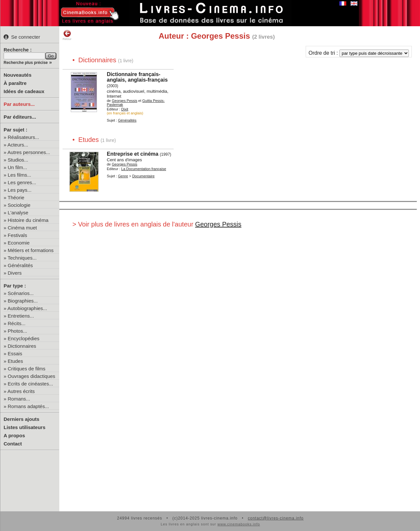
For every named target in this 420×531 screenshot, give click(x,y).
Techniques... (22, 258)
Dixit (125, 109)
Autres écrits (21, 391)
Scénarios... (21, 293)
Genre (123, 176)
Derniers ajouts (21, 419)
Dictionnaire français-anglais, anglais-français (137, 77)
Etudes (16, 361)
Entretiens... (21, 316)
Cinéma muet (22, 228)
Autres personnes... (29, 152)
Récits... (17, 323)
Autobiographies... (27, 308)
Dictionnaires (22, 346)
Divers (15, 273)
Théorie (16, 197)
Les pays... (20, 190)
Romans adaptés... (29, 406)
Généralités (20, 265)
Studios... (18, 160)
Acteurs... (18, 145)
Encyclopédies (24, 338)
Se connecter (22, 37)
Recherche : (18, 50)
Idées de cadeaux (24, 91)
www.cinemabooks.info (239, 524)
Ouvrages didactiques (32, 376)
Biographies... (23, 301)
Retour (67, 35)
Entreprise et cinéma (133, 154)
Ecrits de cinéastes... (30, 384)
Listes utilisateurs (25, 427)
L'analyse (18, 213)
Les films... (20, 175)
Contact (13, 444)
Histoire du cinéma (28, 220)
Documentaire (143, 176)
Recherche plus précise (26, 63)
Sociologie (19, 205)
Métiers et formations (31, 250)
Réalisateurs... (24, 137)
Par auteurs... (19, 104)
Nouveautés (18, 75)
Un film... (18, 167)
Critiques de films (27, 369)
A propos (14, 435)
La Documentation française (144, 169)
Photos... (18, 331)
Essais (15, 354)
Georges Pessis (124, 101)
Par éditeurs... (20, 117)
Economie (19, 243)
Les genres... (22, 182)
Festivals (18, 235)
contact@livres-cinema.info (276, 518)
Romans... (19, 399)
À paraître (15, 83)
